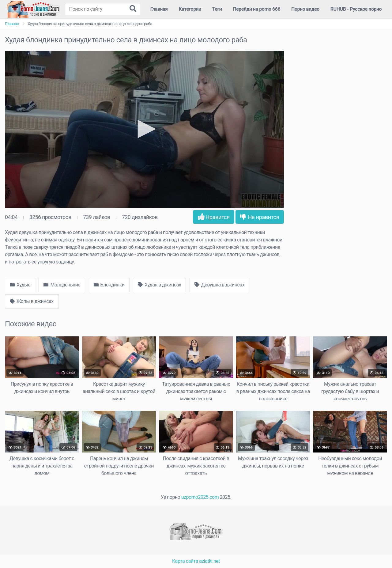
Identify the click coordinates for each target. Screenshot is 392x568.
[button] (145, 129)
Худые (20, 285)
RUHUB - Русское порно (356, 9)
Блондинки (109, 285)
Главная (159, 9)
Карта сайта (185, 561)
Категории (190, 9)
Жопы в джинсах (32, 301)
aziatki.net (209, 561)
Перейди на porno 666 (256, 9)
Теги (217, 9)
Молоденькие (62, 285)
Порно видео (305, 9)
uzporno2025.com (200, 497)
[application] (144, 129)
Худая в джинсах (159, 285)
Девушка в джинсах (219, 285)
